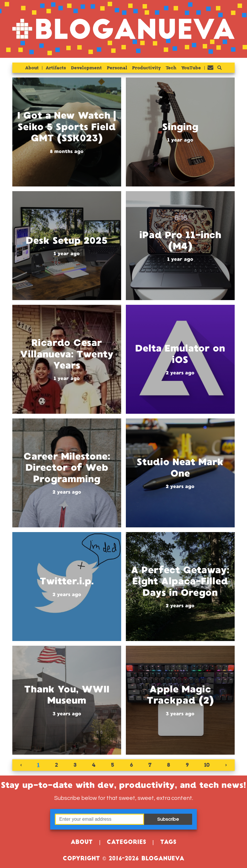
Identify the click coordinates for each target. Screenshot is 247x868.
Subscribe (168, 819)
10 (207, 765)
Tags (168, 843)
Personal (117, 68)
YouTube (191, 68)
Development (86, 68)
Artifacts (56, 68)
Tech (171, 68)
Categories (126, 843)
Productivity (146, 68)
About (32, 68)
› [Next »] (226, 765)
